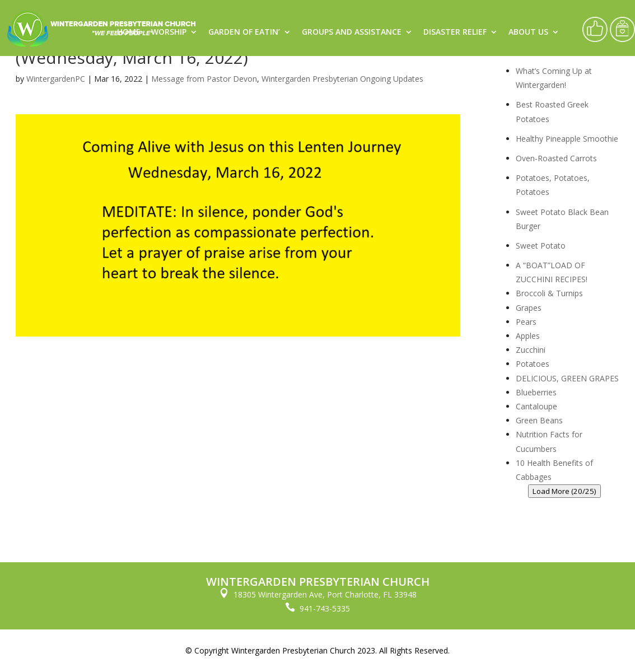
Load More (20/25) (564, 491)
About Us (528, 32)
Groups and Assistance (352, 32)
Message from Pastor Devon (204, 79)
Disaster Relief (455, 32)
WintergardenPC (56, 79)
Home (129, 32)
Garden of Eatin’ (244, 32)
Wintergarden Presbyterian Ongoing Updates (342, 79)
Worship (169, 32)
